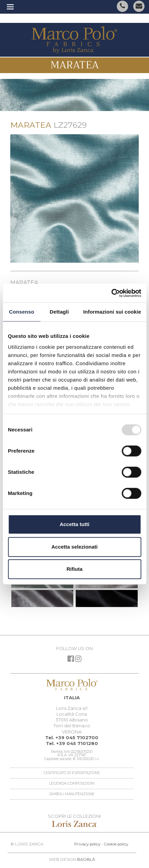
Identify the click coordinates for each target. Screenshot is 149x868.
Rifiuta (74, 569)
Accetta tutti (74, 524)
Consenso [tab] (21, 312)
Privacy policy (87, 844)
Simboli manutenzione (72, 794)
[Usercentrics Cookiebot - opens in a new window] (111, 293)
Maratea (75, 65)
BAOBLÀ (86, 859)
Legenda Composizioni (72, 783)
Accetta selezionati (74, 547)
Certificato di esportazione (72, 773)
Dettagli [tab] (59, 312)
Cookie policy (116, 844)
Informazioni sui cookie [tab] (112, 312)
